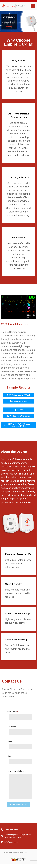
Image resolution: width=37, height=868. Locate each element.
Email (18, 744)
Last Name (18, 729)
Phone (18, 759)
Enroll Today (9, 27)
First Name (18, 714)
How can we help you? (18, 785)
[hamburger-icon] (33, 6)
